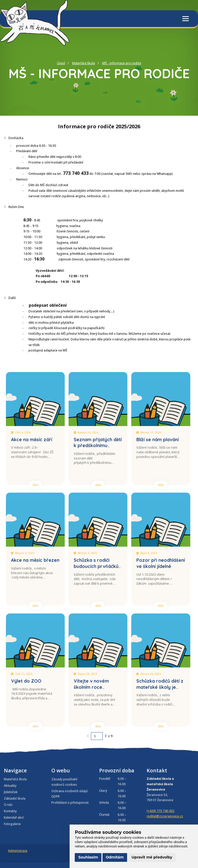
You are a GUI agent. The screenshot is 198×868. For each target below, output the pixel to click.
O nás (8, 805)
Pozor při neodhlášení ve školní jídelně (161, 563)
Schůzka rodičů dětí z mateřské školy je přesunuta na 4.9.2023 (160, 687)
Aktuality (10, 786)
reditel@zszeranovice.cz (165, 816)
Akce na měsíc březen (35, 560)
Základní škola (15, 798)
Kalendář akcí (14, 817)
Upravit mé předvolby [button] (152, 857)
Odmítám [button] (115, 857)
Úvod (61, 63)
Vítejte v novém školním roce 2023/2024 (91, 687)
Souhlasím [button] (88, 857)
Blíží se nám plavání (158, 439)
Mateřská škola (84, 63)
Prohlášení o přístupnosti (70, 803)
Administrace (18, 851)
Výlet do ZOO (26, 681)
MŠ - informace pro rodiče (122, 63)
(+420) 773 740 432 (161, 811)
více (35, 485)
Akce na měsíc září (32, 439)
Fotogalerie (12, 824)
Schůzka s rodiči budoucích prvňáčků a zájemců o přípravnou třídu (96, 569)
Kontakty (10, 811)
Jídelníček (11, 792)
